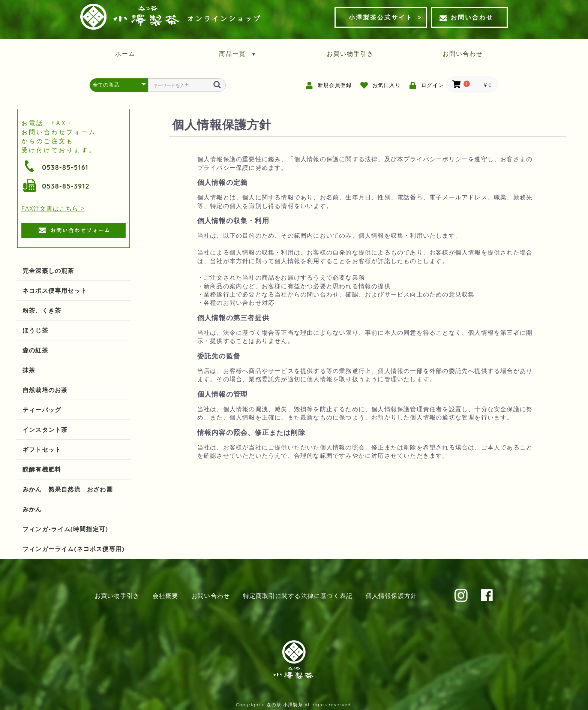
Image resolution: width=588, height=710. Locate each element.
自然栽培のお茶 (45, 390)
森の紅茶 (35, 350)
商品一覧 (238, 54)
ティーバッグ (42, 410)
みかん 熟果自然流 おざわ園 (68, 489)
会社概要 (166, 596)
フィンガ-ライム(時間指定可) (65, 529)
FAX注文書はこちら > (53, 208)
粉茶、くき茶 (42, 310)
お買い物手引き (350, 54)
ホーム (125, 54)
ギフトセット (42, 449)
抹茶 (29, 370)
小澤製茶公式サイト (381, 17)
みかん (32, 509)
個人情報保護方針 (391, 596)
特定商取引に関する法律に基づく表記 (298, 596)
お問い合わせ (466, 17)
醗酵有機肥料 (42, 469)
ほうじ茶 (35, 330)
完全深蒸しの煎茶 (48, 271)
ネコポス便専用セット (55, 291)
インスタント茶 (45, 430)
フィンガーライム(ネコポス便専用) (73, 549)
